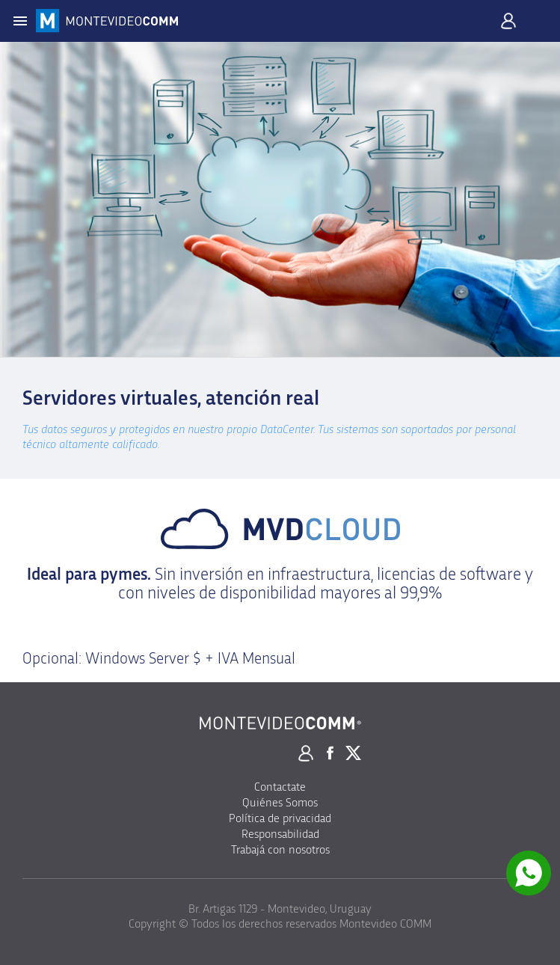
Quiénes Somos (280, 803)
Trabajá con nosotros (280, 850)
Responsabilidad (280, 834)
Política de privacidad (280, 818)
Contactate (280, 787)
